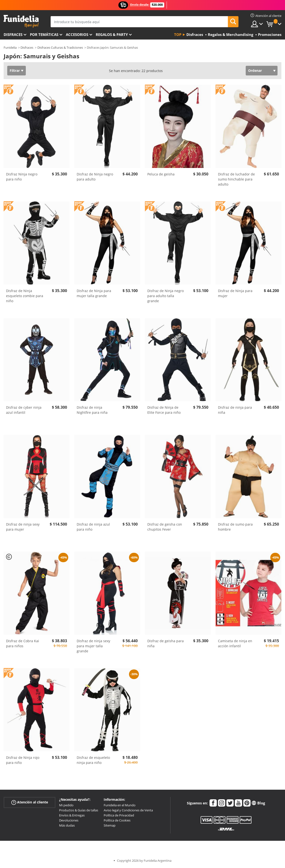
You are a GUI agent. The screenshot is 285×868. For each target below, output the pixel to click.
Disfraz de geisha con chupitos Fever (165, 527)
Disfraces (13, 34)
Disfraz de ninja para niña (235, 410)
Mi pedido (66, 805)
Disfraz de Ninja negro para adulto (95, 177)
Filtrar (15, 70)
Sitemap (110, 825)
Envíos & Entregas (72, 815)
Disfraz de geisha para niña (166, 643)
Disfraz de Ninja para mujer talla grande (94, 293)
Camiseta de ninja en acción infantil (235, 643)
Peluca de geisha (161, 174)
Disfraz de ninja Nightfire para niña (92, 410)
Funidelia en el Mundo (120, 805)
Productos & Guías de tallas (79, 810)
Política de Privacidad (119, 815)
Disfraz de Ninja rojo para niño (23, 760)
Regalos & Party (112, 34)
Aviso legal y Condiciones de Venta (128, 810)
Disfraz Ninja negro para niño (22, 177)
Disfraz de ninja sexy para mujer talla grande (93, 646)
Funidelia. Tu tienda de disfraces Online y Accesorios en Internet (21, 21)
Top (178, 34)
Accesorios (77, 34)
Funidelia (10, 47)
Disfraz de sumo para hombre (235, 527)
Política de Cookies (117, 820)
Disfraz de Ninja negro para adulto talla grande (166, 296)
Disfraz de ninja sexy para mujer (23, 527)
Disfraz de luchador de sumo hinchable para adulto (236, 179)
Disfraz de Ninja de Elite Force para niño (164, 410)
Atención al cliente (30, 802)
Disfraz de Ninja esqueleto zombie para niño (25, 296)
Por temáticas (44, 34)
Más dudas (67, 825)
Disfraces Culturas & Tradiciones (60, 47)
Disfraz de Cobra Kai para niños (23, 643)
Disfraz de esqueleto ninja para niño (93, 760)
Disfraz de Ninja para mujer (235, 293)
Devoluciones (69, 820)
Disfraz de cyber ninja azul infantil (24, 410)
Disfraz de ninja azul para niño (93, 527)
